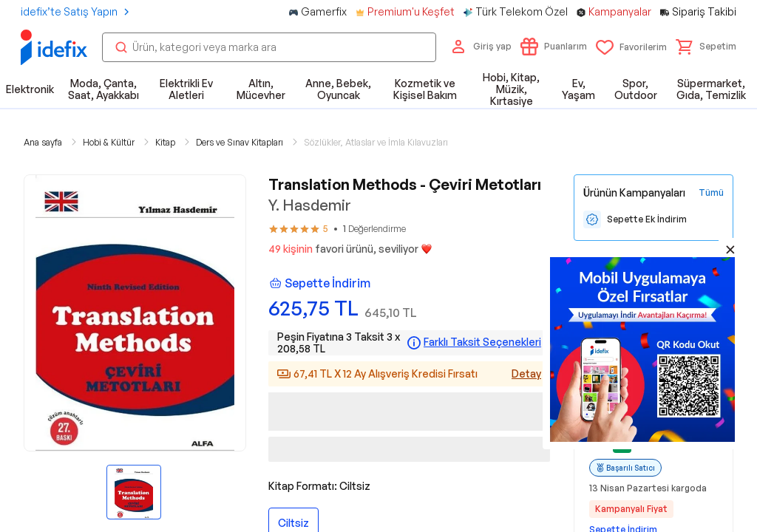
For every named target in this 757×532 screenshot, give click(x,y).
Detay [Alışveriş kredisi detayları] (526, 374)
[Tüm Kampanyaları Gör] (711, 193)
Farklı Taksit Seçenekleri (482, 342)
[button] (706, 47)
